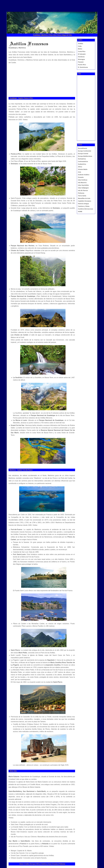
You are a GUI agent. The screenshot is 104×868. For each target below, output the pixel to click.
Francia (23, 844)
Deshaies (14, 164)
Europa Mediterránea (85, 156)
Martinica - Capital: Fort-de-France (21, 470)
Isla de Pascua (83, 190)
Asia (50, 864)
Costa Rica (82, 51)
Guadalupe (37, 35)
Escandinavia (83, 148)
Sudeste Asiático (84, 175)
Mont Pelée (23, 653)
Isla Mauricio (82, 183)
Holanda (45, 844)
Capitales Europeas (85, 201)
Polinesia (62, 864)
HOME (80, 212)
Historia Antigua (83, 204)
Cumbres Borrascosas (86, 209)
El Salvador (82, 54)
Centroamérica (83, 161)
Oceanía (55, 864)
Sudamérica (82, 164)
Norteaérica (82, 159)
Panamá (81, 62)
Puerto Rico (82, 65)
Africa (38, 864)
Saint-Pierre (58, 682)
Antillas (81, 44)
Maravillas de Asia (84, 198)
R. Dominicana (83, 67)
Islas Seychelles (83, 185)
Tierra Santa (82, 196)
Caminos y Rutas (84, 206)
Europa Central (83, 154)
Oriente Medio (83, 169)
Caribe (27, 864)
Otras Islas (53, 35)
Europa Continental (84, 151)
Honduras (81, 57)
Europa (33, 864)
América (44, 864)
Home (59, 35)
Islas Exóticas (83, 180)
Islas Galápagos (83, 188)
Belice (80, 49)
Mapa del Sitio (67, 35)
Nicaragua (81, 59)
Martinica (45, 35)
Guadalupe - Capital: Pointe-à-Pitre (21, 98)
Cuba (80, 46)
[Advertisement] (45, 7)
